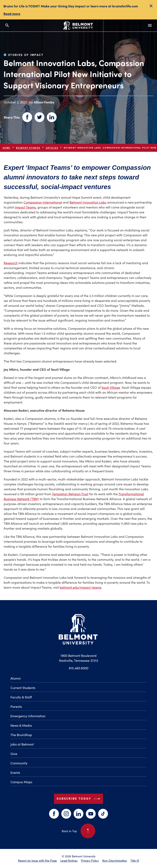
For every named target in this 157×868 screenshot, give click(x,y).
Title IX (135, 860)
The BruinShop (21, 735)
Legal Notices (69, 860)
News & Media (21, 725)
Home (6, 148)
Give (14, 754)
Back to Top (78, 831)
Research (11, 263)
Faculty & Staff (21, 697)
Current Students (23, 688)
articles (52, 148)
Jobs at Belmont (22, 744)
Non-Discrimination (115, 860)
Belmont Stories (28, 148)
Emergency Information (28, 716)
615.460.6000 (79, 668)
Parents (16, 706)
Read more (12, 14)
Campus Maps (21, 782)
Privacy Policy (90, 860)
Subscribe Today (79, 799)
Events (15, 772)
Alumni (16, 678)
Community (19, 763)
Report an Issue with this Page (37, 860)
